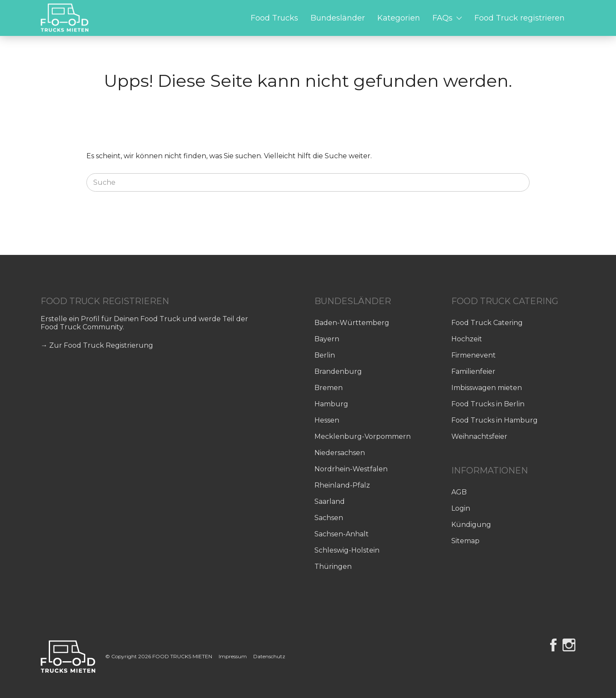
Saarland (330, 501)
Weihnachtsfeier (479, 436)
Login (461, 508)
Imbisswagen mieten (487, 388)
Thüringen (333, 566)
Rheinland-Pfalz (342, 485)
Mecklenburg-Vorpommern (363, 436)
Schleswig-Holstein (347, 550)
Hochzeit (467, 339)
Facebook (553, 645)
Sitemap (465, 541)
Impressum (233, 656)
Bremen (329, 388)
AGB (459, 492)
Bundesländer (338, 18)
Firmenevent (474, 355)
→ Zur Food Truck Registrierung (97, 345)
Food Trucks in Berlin (488, 404)
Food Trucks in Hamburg (495, 420)
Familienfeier (473, 371)
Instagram (569, 645)
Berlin (325, 355)
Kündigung (471, 525)
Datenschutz (269, 656)
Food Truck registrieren (520, 18)
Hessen (327, 420)
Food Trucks (274, 18)
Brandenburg (338, 371)
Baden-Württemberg (352, 323)
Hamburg (331, 404)
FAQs (443, 18)
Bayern (327, 339)
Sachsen (329, 518)
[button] (19, 679)
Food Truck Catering (487, 323)
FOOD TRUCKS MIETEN (183, 656)
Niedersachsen (340, 453)
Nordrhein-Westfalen (351, 469)
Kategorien (399, 18)
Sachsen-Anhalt (342, 534)
